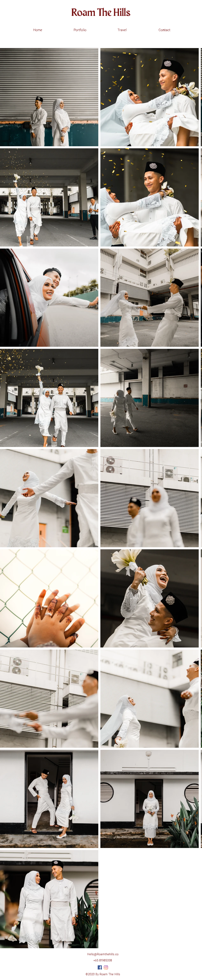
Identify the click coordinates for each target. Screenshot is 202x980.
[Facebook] (100, 967)
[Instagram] (106, 967)
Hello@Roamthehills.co (103, 955)
